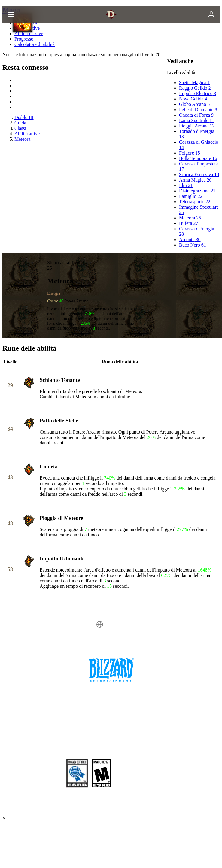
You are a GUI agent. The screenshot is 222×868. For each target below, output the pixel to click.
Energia (54, 293)
